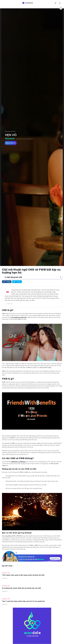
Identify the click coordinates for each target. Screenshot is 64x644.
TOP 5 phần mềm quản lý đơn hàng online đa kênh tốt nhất (23, 575)
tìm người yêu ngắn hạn (19, 317)
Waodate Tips (6, 573)
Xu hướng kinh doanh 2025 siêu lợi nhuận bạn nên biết (21, 588)
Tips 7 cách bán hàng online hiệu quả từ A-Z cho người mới (23, 601)
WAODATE (5, 578)
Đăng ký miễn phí (11, 143)
